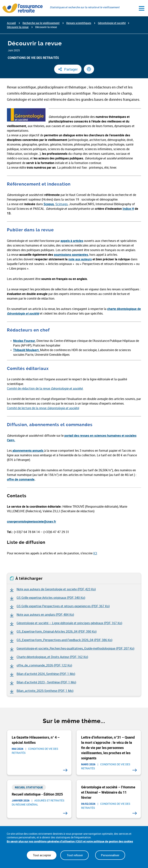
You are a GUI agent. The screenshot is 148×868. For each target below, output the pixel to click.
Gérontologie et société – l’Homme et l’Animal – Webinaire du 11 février (108, 792)
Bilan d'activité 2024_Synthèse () (46, 674)
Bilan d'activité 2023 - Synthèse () (46, 682)
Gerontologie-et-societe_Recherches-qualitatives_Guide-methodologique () (75, 648)
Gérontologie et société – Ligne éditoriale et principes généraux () (69, 623)
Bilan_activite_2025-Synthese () (45, 691)
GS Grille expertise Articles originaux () (51, 598)
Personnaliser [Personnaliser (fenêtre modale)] (110, 855)
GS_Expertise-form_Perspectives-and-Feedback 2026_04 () (64, 640)
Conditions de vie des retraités (33, 58)
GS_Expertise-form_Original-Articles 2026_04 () (57, 631)
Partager (71, 69)
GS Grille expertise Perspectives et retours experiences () (63, 606)
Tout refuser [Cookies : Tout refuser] (74, 855)
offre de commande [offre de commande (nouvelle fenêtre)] (21, 479)
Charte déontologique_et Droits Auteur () (52, 657)
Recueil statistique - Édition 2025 (37, 794)
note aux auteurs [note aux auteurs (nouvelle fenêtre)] (80, 259)
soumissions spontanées (71, 255)
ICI (95, 553)
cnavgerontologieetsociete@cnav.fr (32, 521)
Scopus (49, 204)
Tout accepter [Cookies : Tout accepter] (42, 855)
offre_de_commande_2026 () (44, 665)
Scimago (61, 204)
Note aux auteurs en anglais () (45, 615)
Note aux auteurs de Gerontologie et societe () (56, 589)
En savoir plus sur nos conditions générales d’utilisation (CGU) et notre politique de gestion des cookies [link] (70, 841)
